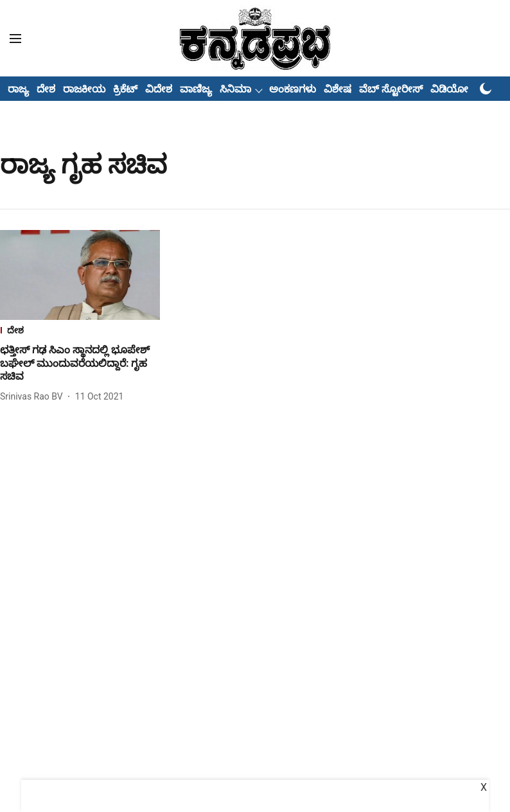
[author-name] (34, 397)
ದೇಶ (46, 89)
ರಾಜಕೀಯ (84, 89)
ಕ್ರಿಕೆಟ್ (125, 89)
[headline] (80, 364)
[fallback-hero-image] (80, 275)
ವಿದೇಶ (159, 89)
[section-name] (80, 332)
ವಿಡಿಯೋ (449, 89)
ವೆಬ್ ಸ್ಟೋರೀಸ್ (391, 89)
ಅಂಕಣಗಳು (293, 89)
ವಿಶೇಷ (338, 89)
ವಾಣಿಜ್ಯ (196, 89)
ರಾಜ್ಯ (18, 89)
